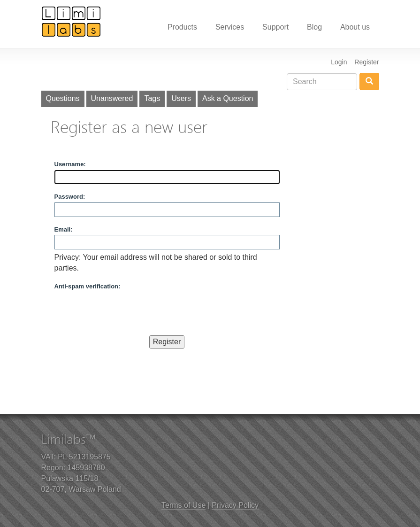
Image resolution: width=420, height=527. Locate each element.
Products (182, 27)
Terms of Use (183, 505)
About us (355, 27)
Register (367, 62)
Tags (152, 98)
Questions (63, 98)
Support (275, 27)
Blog (314, 27)
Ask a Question (228, 98)
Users (181, 98)
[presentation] (126, 310)
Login (339, 62)
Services (230, 27)
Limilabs (71, 21)
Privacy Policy (235, 505)
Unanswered (112, 98)
